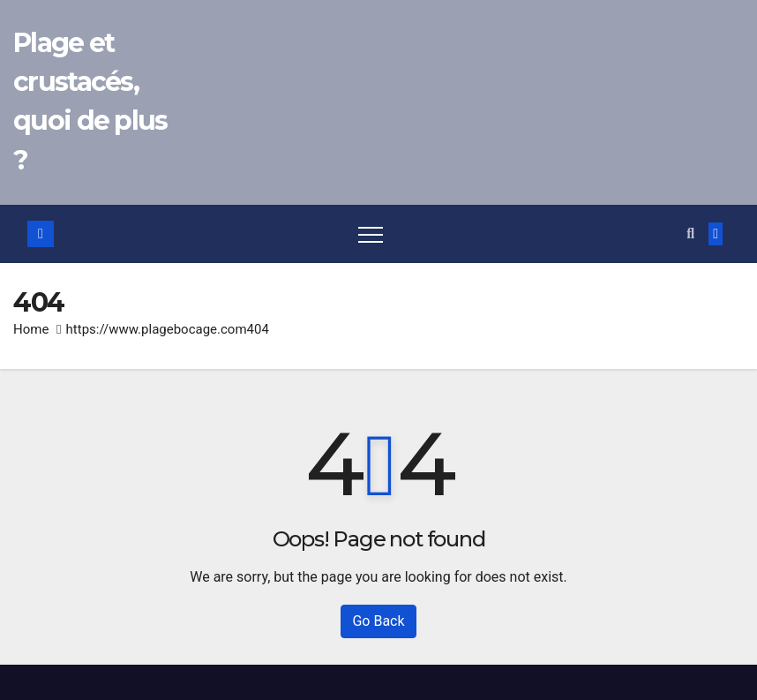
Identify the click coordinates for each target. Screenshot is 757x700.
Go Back (378, 621)
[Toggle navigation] (371, 234)
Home (31, 329)
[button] (690, 233)
